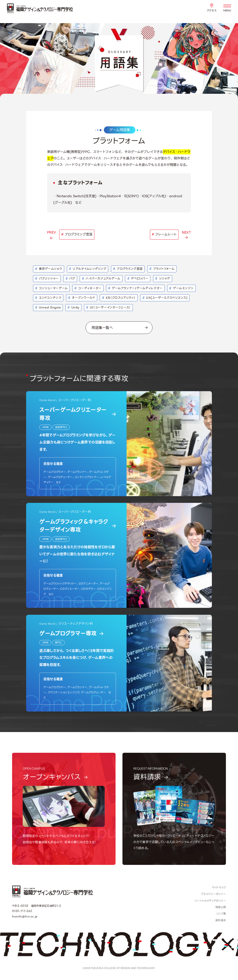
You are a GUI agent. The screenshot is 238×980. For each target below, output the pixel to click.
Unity (73, 307)
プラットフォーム (162, 269)
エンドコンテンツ (48, 298)
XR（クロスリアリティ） (119, 298)
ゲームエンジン (181, 288)
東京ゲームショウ (49, 269)
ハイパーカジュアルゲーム (101, 278)
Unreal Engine (48, 307)
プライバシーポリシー (213, 894)
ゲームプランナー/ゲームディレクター (135, 288)
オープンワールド (82, 298)
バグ (70, 278)
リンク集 (221, 914)
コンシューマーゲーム (51, 288)
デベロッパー (138, 278)
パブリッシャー (47, 278)
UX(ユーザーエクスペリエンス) (165, 298)
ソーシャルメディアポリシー (210, 901)
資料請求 (221, 920)
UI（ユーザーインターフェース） (108, 307)
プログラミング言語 (128, 269)
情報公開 (221, 907)
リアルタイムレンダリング (88, 269)
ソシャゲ (163, 278)
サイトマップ (219, 888)
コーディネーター (88, 288)
